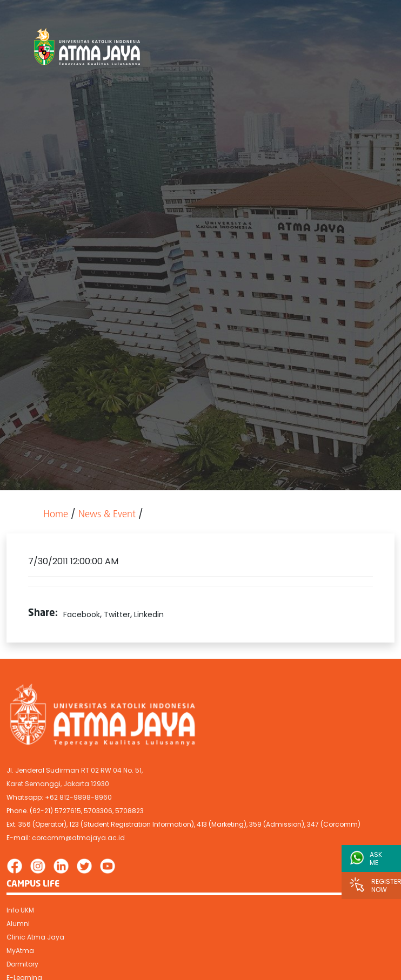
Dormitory (22, 964)
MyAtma (20, 951)
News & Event (107, 515)
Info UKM (20, 910)
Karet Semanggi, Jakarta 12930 (58, 784)
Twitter (117, 614)
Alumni (18, 924)
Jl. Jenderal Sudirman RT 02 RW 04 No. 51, (75, 770)
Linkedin (149, 614)
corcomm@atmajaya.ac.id (78, 838)
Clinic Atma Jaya (35, 937)
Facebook (82, 614)
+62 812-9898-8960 (78, 797)
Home (56, 515)
